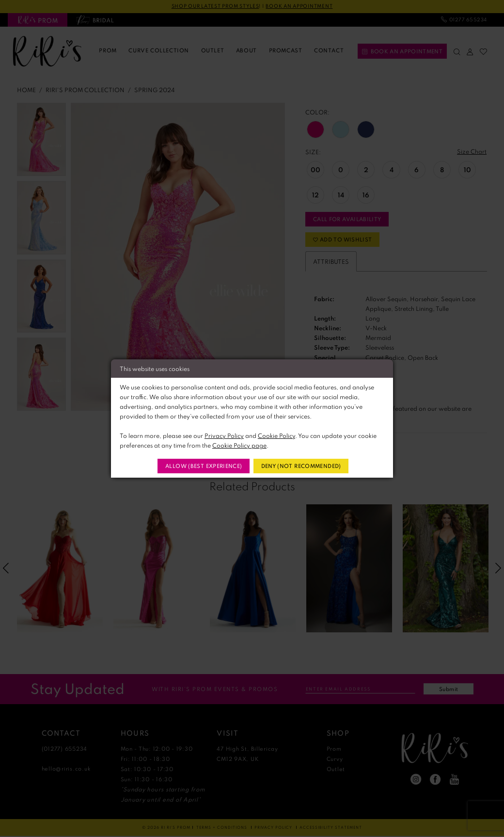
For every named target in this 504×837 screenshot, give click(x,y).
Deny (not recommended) (301, 466)
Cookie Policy (276, 435)
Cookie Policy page (239, 445)
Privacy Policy (224, 435)
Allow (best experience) (204, 466)
